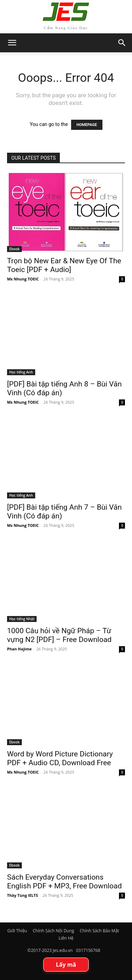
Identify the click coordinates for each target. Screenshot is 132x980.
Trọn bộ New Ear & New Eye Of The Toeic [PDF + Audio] (64, 265)
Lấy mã (66, 965)
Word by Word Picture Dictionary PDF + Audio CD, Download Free (60, 758)
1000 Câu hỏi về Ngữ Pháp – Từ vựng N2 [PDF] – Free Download (59, 635)
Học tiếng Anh (21, 372)
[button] (122, 43)
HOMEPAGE (87, 125)
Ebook (14, 249)
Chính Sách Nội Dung (54, 931)
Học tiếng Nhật (22, 619)
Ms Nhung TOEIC (23, 279)
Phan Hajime (19, 649)
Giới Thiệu (17, 931)
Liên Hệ (66, 938)
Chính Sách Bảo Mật (100, 931)
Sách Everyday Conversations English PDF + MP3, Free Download (64, 882)
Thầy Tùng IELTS (23, 895)
